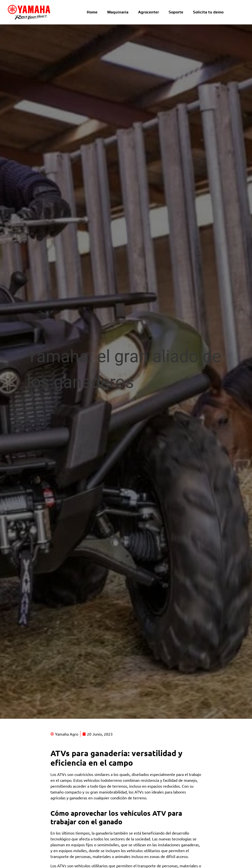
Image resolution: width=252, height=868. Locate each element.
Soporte (176, 12)
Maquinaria (118, 12)
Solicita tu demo (208, 12)
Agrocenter (149, 12)
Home (92, 12)
